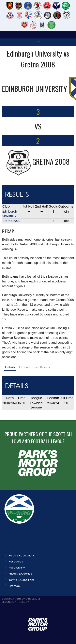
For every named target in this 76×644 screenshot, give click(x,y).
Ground (24, 367)
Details (10, 367)
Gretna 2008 (11, 221)
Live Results (42, 367)
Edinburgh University (10, 214)
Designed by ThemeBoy (15, 602)
